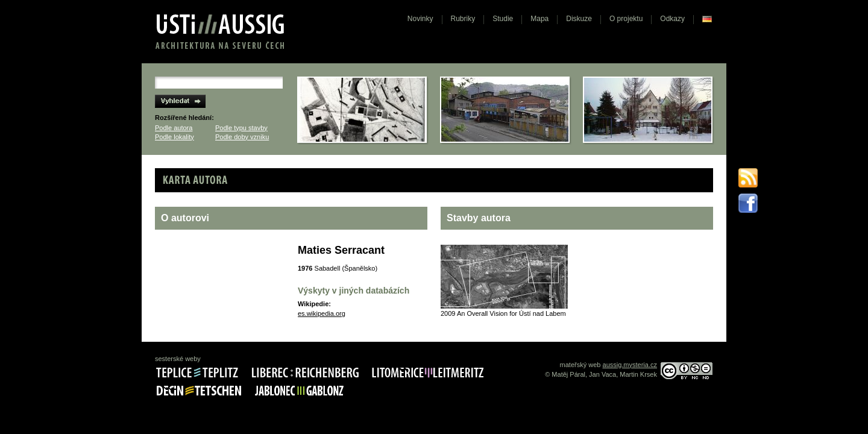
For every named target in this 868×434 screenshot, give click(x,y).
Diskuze (579, 19)
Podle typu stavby (241, 128)
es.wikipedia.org (322, 313)
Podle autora (174, 128)
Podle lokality (175, 137)
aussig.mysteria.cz (630, 365)
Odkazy (672, 19)
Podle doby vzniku (242, 137)
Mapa (539, 19)
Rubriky (463, 19)
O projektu (626, 19)
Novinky (420, 19)
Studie (503, 19)
